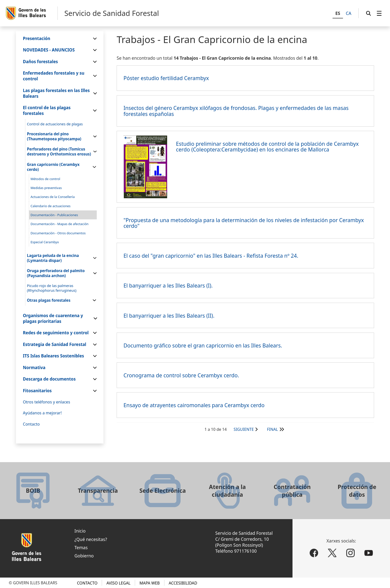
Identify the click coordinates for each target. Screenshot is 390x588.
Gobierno (84, 556)
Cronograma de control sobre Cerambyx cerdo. (181, 375)
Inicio (80, 531)
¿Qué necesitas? (91, 539)
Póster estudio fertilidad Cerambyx (166, 78)
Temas (81, 547)
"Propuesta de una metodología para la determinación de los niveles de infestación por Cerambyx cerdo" (244, 223)
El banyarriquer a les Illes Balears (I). (168, 285)
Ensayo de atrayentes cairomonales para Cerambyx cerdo (194, 405)
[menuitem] (379, 13)
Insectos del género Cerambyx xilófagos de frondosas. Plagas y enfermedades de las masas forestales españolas (236, 111)
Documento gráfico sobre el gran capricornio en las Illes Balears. (203, 345)
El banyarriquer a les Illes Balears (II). (169, 316)
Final (272, 429)
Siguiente (244, 429)
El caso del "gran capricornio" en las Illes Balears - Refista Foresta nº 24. (211, 256)
